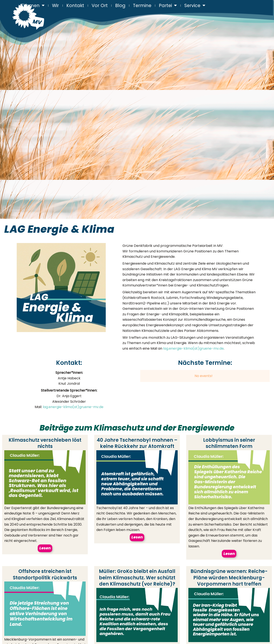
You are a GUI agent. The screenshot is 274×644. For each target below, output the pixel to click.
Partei (168, 5)
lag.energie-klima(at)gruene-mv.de (193, 348)
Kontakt (75, 5)
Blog (120, 5)
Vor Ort (100, 5)
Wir (55, 5)
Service (195, 5)
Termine (142, 5)
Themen (33, 5)
